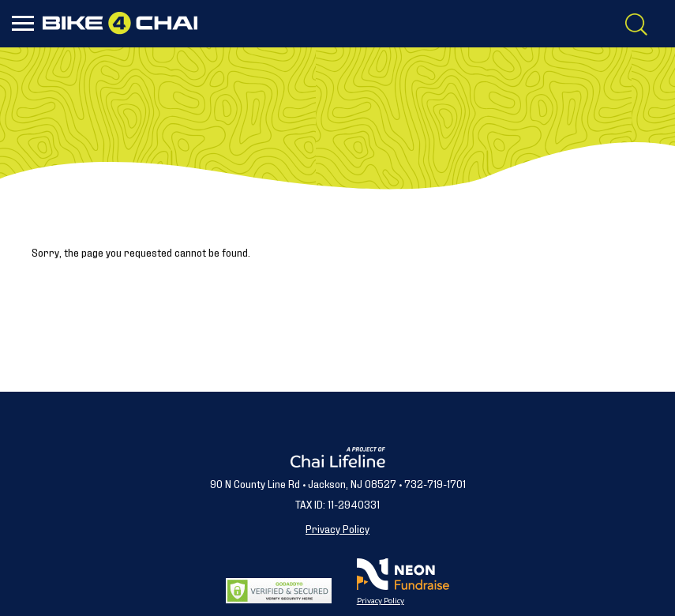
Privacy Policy (337, 528)
